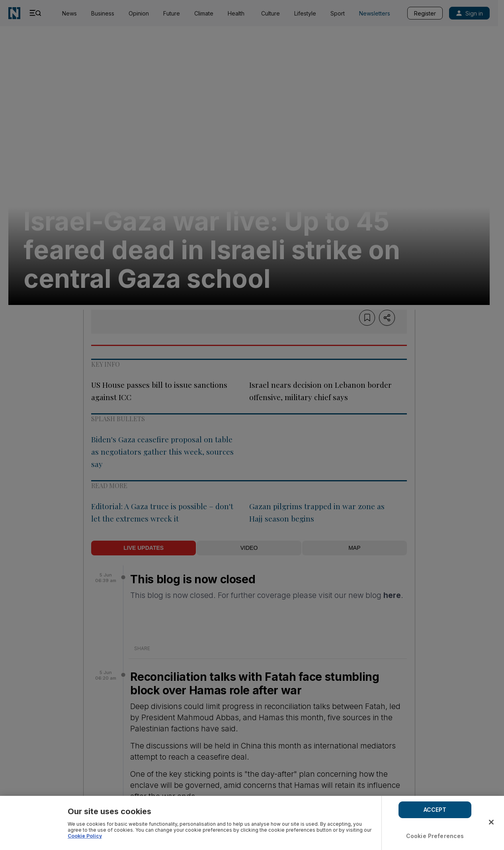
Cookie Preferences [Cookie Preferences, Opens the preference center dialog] (435, 836)
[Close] (491, 822)
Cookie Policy (85, 836)
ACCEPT (435, 810)
